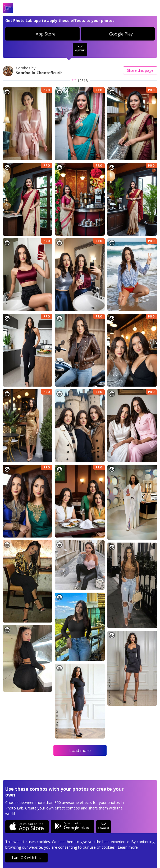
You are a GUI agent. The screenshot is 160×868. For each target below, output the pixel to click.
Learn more (128, 847)
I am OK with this (27, 858)
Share (140, 70)
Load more (80, 750)
